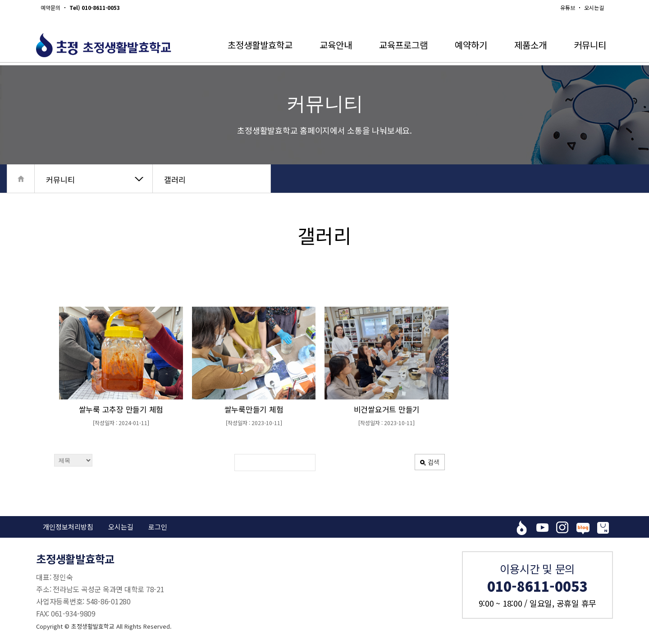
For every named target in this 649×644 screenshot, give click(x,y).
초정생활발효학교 (260, 45)
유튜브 (568, 7)
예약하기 (471, 45)
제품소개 (530, 45)
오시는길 (594, 7)
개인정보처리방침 (68, 527)
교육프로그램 (403, 45)
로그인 (158, 527)
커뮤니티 (590, 45)
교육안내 (336, 45)
